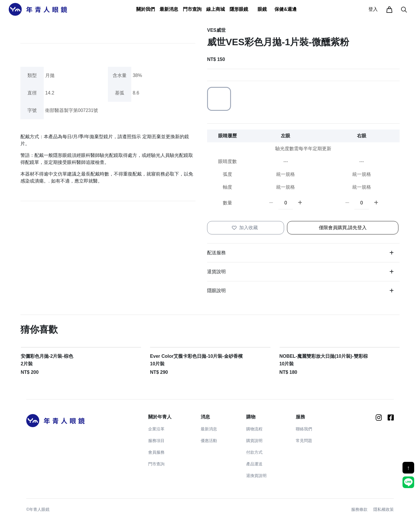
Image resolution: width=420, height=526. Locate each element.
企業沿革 (156, 429)
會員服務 (156, 452)
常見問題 (304, 441)
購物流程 (254, 429)
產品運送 (254, 464)
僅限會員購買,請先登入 (343, 228)
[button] (146, 9)
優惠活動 (209, 441)
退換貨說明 (256, 476)
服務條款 (359, 509)
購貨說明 (254, 441)
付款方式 (254, 452)
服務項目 (156, 441)
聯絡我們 (304, 429)
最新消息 (209, 429)
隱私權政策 (384, 509)
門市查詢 (192, 9)
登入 (373, 9)
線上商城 (216, 9)
